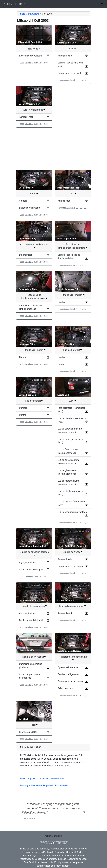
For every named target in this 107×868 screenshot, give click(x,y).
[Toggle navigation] (99, 4)
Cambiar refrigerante (68, 674)
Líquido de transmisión (33, 606)
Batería (33, 194)
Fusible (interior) (72, 350)
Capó (72, 194)
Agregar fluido (65, 559)
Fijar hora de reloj (28, 732)
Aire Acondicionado (33, 110)
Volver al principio (53, 836)
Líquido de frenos (72, 552)
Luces (72, 401)
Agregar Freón (26, 117)
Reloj (33, 725)
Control (61, 364)
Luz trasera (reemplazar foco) (73, 512)
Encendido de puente (30, 208)
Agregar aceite (65, 56)
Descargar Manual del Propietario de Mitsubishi (44, 785)
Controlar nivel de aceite (70, 73)
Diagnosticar (26, 255)
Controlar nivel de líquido (32, 570)
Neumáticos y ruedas (33, 657)
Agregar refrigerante (68, 667)
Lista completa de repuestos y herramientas (42, 778)
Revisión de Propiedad (30, 56)
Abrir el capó (64, 201)
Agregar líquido (27, 563)
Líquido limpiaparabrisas (72, 606)
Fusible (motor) (33, 401)
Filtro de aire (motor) (33, 350)
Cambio (23, 201)
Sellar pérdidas (65, 688)
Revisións (33, 49)
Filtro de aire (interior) (72, 295)
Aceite (72, 49)
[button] (23, 812)
